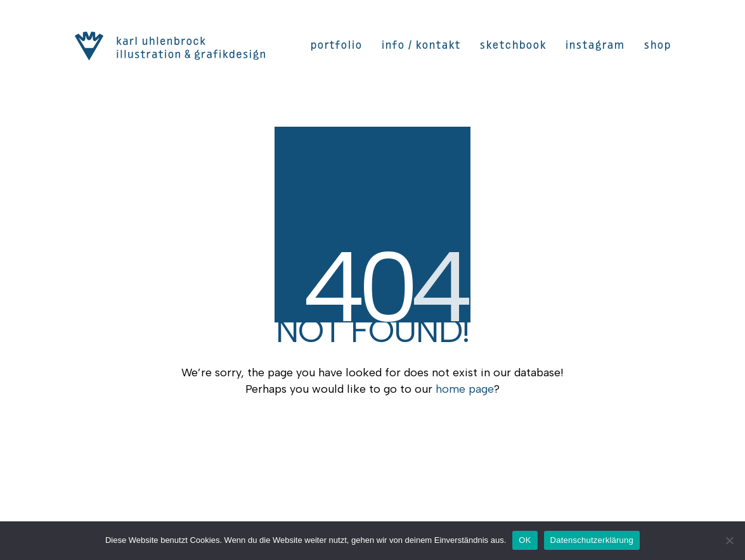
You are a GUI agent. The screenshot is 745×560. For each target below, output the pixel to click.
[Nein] (729, 540)
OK (525, 540)
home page (465, 389)
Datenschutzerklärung (592, 540)
